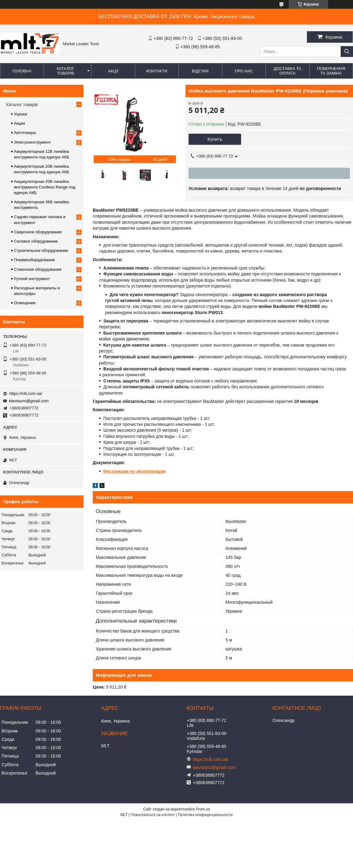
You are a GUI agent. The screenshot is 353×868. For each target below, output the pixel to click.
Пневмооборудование (34, 260)
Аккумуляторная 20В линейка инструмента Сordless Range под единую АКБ (45, 187)
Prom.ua (203, 809)
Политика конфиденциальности (205, 815)
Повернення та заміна (331, 71)
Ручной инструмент (32, 279)
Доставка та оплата (288, 71)
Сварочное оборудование (38, 232)
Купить (215, 139)
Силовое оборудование (36, 241)
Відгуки (200, 71)
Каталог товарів (65, 71)
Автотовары (25, 133)
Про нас (244, 71)
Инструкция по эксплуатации (134, 471)
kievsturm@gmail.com (29, 401)
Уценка (21, 114)
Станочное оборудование (38, 269)
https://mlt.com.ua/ (26, 393)
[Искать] (347, 52)
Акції (113, 71)
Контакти (157, 71)
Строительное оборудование (41, 250)
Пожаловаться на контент (153, 815)
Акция (19, 123)
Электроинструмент (32, 142)
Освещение (25, 303)
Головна (22, 71)
